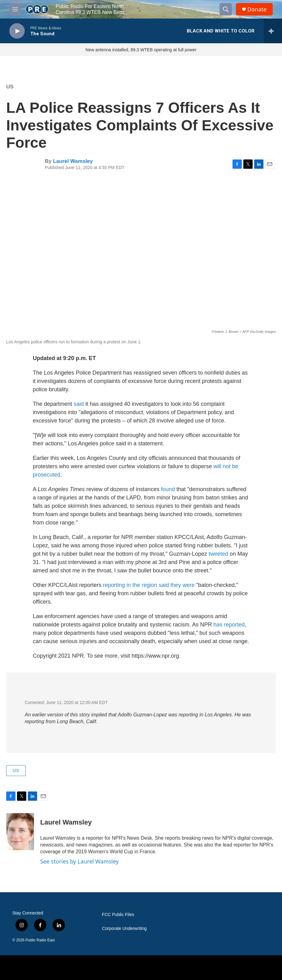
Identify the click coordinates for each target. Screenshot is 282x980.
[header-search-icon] (226, 9)
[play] (17, 31)
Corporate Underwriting (124, 929)
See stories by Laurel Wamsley (79, 861)
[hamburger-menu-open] (15, 9)
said (79, 404)
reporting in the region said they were (150, 585)
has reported (229, 625)
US (10, 87)
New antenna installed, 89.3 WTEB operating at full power (141, 50)
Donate (257, 9)
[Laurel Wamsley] (20, 832)
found (168, 489)
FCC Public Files (118, 915)
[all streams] (273, 31)
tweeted (219, 554)
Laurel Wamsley (73, 161)
